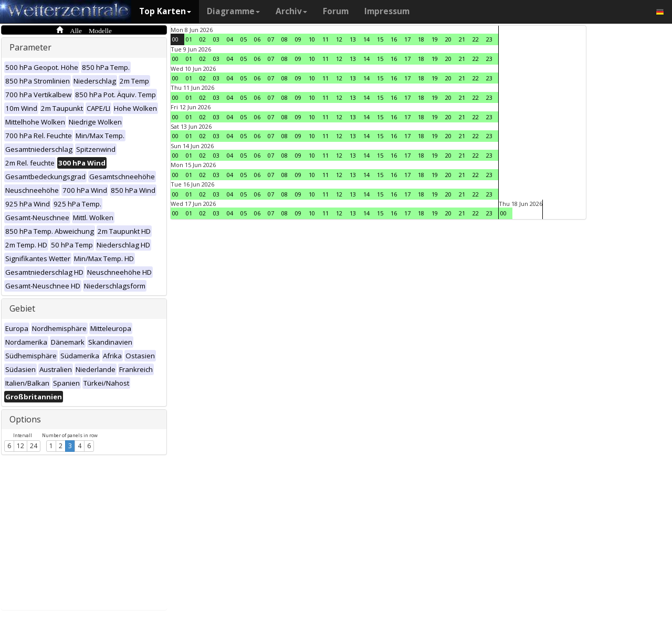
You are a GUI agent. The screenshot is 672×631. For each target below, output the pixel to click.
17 (407, 39)
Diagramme (233, 11)
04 (230, 39)
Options (25, 419)
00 (175, 39)
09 (298, 39)
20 (448, 39)
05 (244, 39)
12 (20, 446)
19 (435, 39)
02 (203, 39)
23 (489, 39)
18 (421, 39)
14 (366, 39)
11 (325, 39)
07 (271, 39)
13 (353, 39)
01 (189, 39)
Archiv (291, 11)
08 (285, 39)
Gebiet (22, 308)
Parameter (30, 47)
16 (394, 39)
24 (34, 446)
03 (216, 39)
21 (462, 39)
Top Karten (165, 11)
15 (380, 39)
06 (257, 39)
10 (312, 39)
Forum (336, 11)
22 (476, 39)
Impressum (387, 11)
